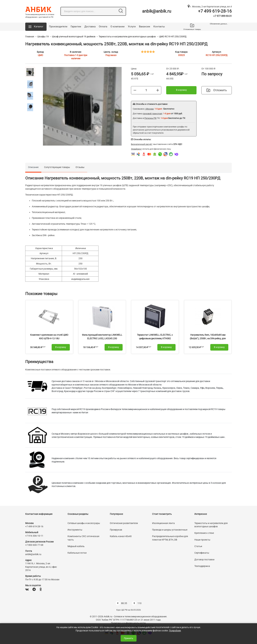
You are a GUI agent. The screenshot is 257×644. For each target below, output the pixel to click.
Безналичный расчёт (142, 144)
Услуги (132, 27)
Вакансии (145, 27)
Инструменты (75, 530)
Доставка (90, 27)
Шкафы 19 (43, 37)
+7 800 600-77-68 (34, 545)
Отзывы (80, 167)
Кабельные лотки (77, 553)
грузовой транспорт (153, 114)
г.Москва (149, 109)
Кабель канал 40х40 (121, 536)
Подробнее (175, 631)
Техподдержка (202, 566)
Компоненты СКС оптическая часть (83, 538)
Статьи (198, 546)
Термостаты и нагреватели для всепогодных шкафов (127, 37)
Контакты (159, 27)
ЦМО (40, 55)
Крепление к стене (204, 533)
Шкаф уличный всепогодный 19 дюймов (74, 37)
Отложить (217, 90)
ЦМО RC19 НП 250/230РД (173, 37)
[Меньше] (135, 90)
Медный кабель (76, 546)
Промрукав (116, 530)
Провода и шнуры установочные (170, 530)
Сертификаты (202, 553)
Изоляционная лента (163, 523)
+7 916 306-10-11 (34, 536)
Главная (30, 37)
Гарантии (76, 27)
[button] (36, 27)
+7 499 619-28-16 (215, 11)
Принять (129, 638)
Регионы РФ (150, 118)
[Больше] (158, 90)
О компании (118, 27)
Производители (58, 27)
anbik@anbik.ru (157, 11)
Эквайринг (136, 149)
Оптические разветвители (124, 523)
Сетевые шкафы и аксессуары (84, 523)
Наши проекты (202, 540)
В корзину (181, 90)
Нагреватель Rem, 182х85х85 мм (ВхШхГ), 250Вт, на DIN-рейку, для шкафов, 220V (208, 338)
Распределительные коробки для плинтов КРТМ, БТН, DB (170, 538)
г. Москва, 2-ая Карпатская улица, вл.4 (210, 7)
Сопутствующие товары (57, 167)
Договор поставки (204, 560)
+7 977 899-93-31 (222, 16)
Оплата (103, 27)
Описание (33, 167)
